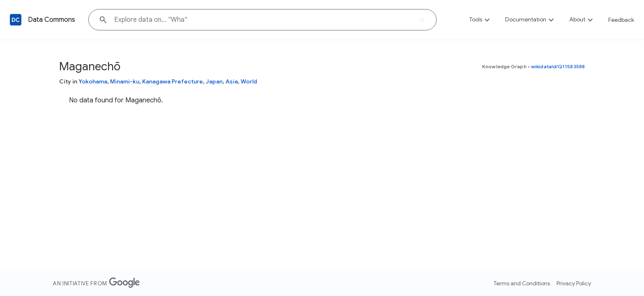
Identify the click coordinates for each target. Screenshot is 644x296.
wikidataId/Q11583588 (558, 66)
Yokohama (93, 81)
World (249, 81)
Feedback (621, 20)
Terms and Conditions (522, 283)
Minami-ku (125, 81)
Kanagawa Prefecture (172, 81)
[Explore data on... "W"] (262, 20)
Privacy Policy (574, 283)
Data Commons (52, 20)
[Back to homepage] (16, 20)
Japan (214, 81)
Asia (232, 81)
